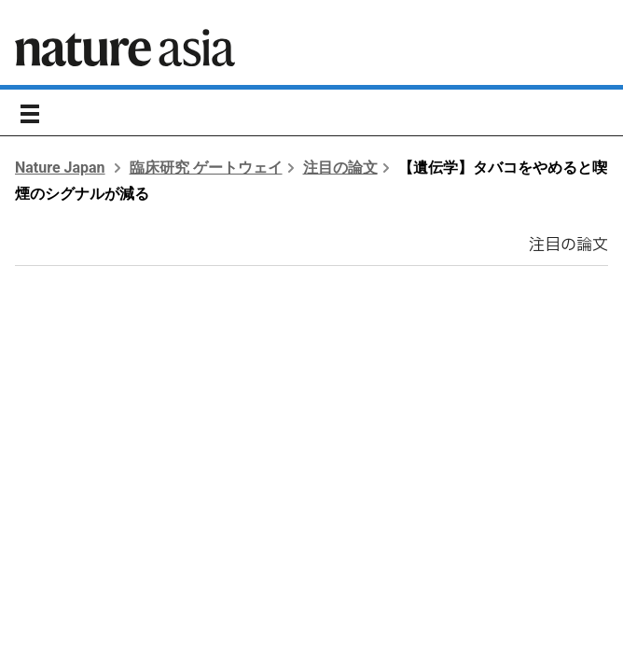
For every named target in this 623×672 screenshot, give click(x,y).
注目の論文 (340, 168)
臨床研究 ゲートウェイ (206, 168)
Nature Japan (60, 168)
